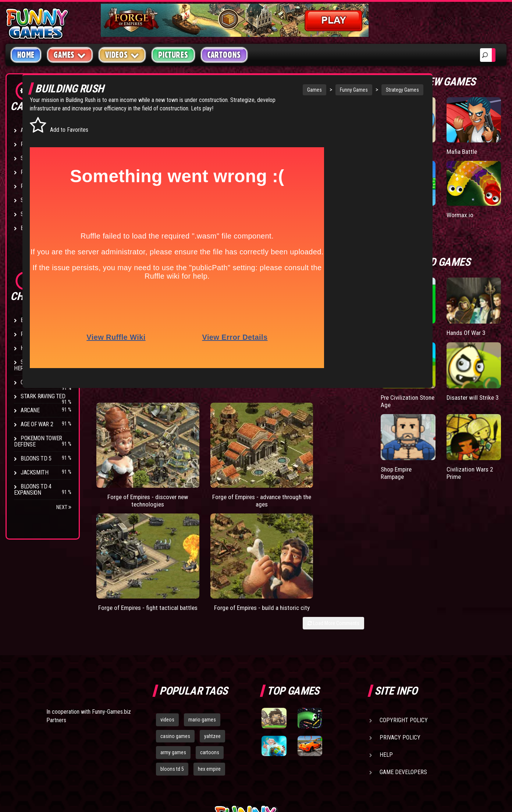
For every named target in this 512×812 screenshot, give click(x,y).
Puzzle (30, 144)
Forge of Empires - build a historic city (361, 468)
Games (282, 90)
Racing (29, 186)
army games (173, 648)
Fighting (32, 172)
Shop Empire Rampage (433, 444)
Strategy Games (370, 90)
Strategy (33, 214)
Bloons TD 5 (36, 458)
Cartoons (224, 55)
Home (26, 55)
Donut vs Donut (428, 153)
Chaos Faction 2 (41, 382)
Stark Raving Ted (43, 396)
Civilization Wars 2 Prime (482, 444)
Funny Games (321, 90)
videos (167, 615)
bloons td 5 (172, 665)
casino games (175, 632)
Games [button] (70, 55)
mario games (202, 615)
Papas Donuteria (429, 323)
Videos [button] (122, 55)
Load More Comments (369, 488)
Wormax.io (478, 205)
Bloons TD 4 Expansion (33, 490)
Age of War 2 (37, 424)
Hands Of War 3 (482, 323)
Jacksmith (34, 472)
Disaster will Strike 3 (481, 380)
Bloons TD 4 (36, 320)
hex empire (209, 665)
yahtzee (212, 632)
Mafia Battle (480, 149)
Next (64, 507)
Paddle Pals (432, 205)
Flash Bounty (39, 334)
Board (29, 228)
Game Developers (403, 668)
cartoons (210, 648)
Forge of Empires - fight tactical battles (284, 468)
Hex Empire (35, 348)
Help (386, 650)
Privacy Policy (400, 633)
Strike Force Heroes (34, 365)
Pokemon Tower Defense (38, 441)
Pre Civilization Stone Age (431, 384)
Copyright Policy (404, 616)
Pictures (173, 55)
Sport (29, 200)
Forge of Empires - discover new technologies (130, 472)
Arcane (30, 410)
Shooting (33, 158)
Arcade (30, 130)
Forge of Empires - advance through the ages (207, 472)
